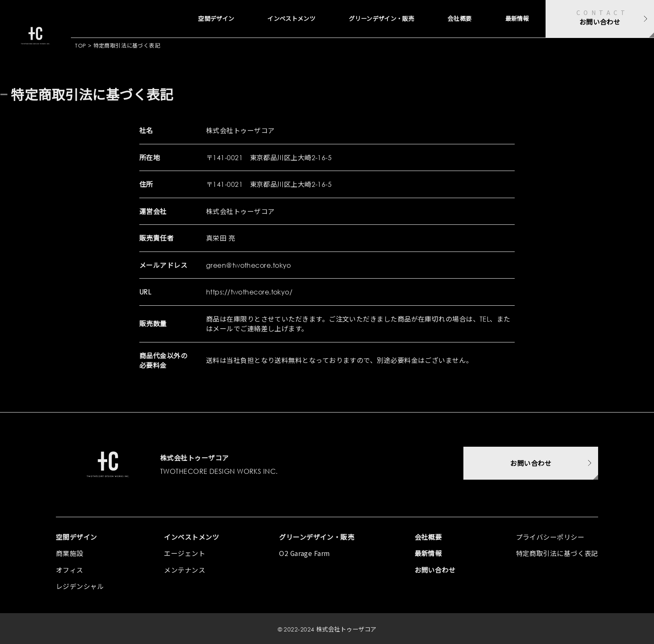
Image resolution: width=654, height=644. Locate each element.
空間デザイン (165, 19)
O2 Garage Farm (305, 553)
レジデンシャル (80, 586)
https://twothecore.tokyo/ (249, 292)
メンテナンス (185, 570)
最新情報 (513, 19)
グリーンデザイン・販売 (358, 19)
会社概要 (449, 19)
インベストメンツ (252, 19)
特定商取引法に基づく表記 (557, 553)
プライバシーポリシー (550, 537)
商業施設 (70, 553)
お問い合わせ (435, 570)
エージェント (185, 553)
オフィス (70, 570)
